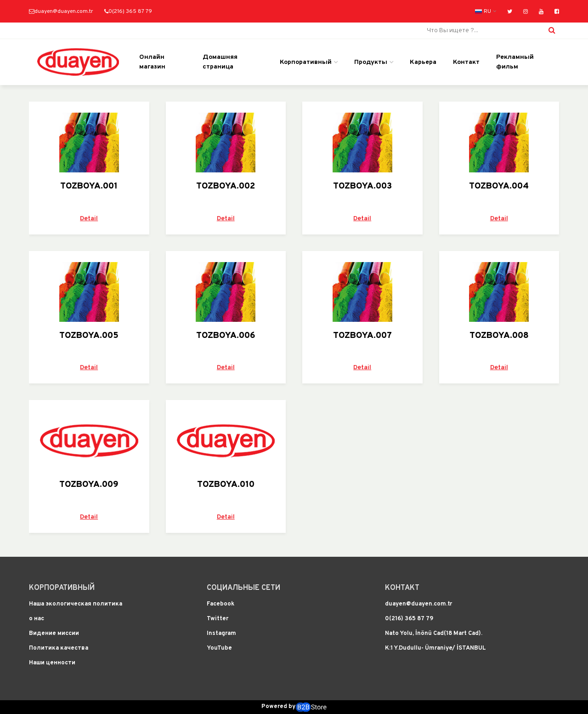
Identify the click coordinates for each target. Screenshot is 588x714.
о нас (37, 619)
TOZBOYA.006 (226, 336)
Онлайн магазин (152, 62)
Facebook (220, 604)
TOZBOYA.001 (89, 186)
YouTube (219, 648)
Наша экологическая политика (76, 604)
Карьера (423, 62)
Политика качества (59, 648)
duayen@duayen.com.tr (61, 12)
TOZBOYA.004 (499, 186)
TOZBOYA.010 (226, 485)
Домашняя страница (220, 62)
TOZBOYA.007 (362, 336)
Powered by (294, 707)
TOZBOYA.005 (89, 336)
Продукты (371, 62)
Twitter (218, 619)
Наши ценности (52, 663)
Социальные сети (243, 588)
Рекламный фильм (515, 62)
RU (483, 12)
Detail (89, 219)
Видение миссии (54, 634)
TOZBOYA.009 (89, 485)
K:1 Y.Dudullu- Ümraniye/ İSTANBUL (435, 648)
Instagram (221, 634)
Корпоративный (306, 62)
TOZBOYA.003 (362, 186)
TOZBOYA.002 (226, 186)
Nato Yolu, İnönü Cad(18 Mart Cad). (434, 634)
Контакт (466, 62)
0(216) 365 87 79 (128, 12)
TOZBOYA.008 (499, 336)
